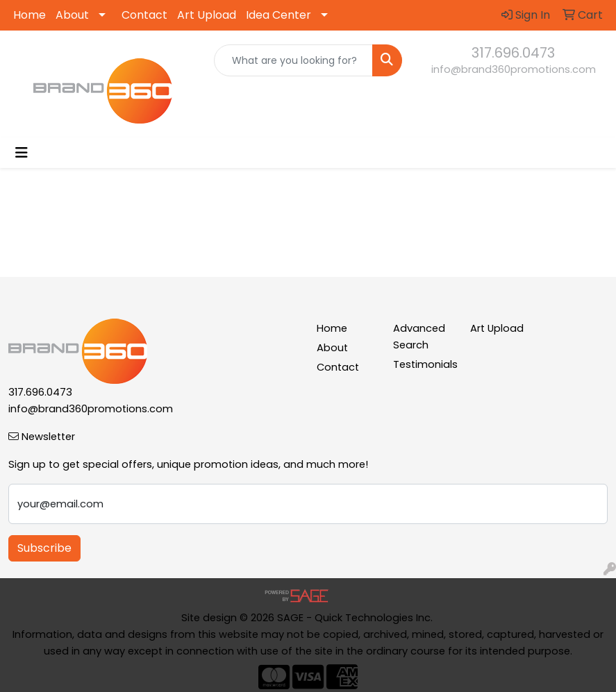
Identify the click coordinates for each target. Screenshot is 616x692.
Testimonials (423, 364)
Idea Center (278, 15)
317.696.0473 (513, 53)
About (72, 15)
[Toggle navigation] (22, 153)
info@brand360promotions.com (514, 69)
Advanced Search (419, 337)
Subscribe (44, 548)
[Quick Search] (294, 60)
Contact (144, 15)
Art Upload (207, 15)
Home (30, 15)
